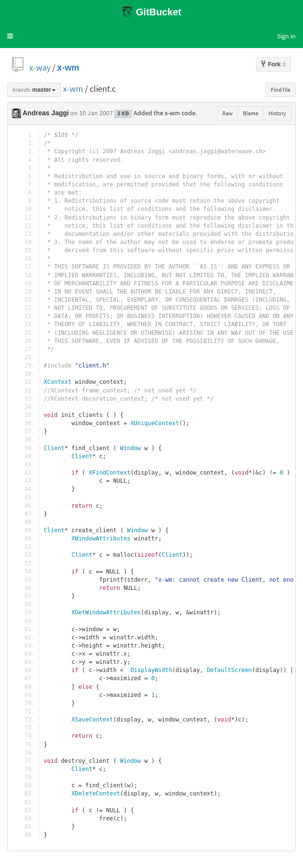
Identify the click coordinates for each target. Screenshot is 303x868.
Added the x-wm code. (165, 113)
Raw (228, 113)
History (277, 113)
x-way (40, 67)
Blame (251, 113)
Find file (281, 90)
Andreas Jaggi (46, 113)
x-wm (68, 67)
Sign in (286, 36)
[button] (10, 36)
